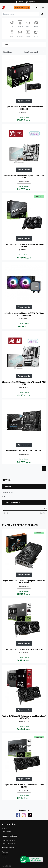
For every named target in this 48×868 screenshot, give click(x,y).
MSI (4, 496)
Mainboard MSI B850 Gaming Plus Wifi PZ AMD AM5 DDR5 (24, 383)
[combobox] (34, 52)
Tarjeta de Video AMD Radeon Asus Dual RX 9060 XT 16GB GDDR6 (24, 717)
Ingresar (20, 2)
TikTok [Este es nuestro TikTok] (4, 858)
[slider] (3, 510)
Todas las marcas (7, 492)
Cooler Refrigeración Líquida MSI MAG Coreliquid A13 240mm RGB (24, 314)
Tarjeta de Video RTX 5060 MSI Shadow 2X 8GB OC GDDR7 (24, 246)
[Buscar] (42, 14)
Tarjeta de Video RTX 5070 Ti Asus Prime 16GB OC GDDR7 (24, 786)
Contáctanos (6, 829)
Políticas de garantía (8, 843)
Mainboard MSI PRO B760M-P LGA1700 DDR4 (24, 451)
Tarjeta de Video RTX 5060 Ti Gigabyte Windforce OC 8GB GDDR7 (24, 582)
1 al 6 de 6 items (7, 52)
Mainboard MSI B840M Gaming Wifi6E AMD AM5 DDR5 (24, 177)
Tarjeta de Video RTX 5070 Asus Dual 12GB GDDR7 (24, 649)
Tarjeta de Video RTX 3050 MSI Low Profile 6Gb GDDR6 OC (24, 108)
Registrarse (31, 2)
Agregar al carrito (24, 101)
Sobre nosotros (6, 832)
